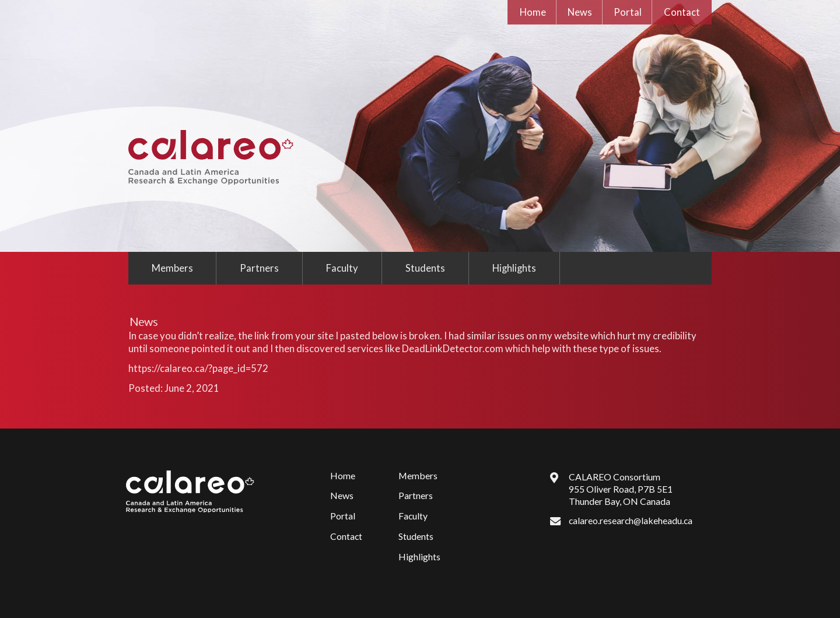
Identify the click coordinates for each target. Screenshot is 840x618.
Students (425, 268)
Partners (259, 268)
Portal (628, 12)
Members (172, 268)
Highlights (514, 268)
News (580, 12)
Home (533, 12)
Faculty (342, 268)
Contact (682, 12)
